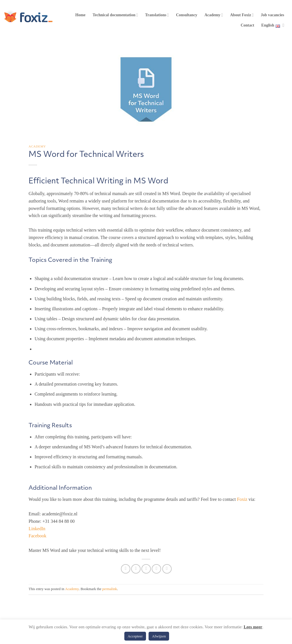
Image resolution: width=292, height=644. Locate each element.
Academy (214, 15)
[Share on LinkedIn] (167, 569)
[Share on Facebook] (126, 569)
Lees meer (253, 627)
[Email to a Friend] (146, 569)
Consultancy (187, 15)
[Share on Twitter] (136, 569)
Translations (157, 15)
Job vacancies (272, 15)
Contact (247, 25)
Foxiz (242, 499)
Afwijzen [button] (159, 636)
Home (80, 15)
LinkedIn (37, 529)
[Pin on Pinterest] (156, 569)
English (273, 25)
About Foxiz (242, 15)
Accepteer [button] (135, 636)
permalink (110, 589)
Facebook (37, 536)
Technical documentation (115, 15)
